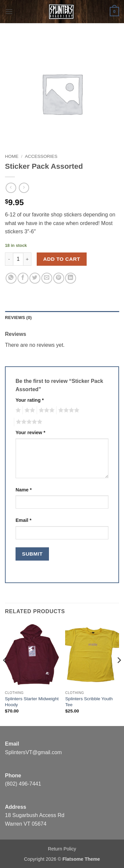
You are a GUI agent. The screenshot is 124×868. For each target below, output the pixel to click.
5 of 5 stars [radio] (28, 422)
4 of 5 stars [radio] (68, 410)
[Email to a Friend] (47, 278)
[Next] (119, 673)
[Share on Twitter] (35, 278)
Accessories (41, 156)
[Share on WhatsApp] (11, 278)
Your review (30, 433)
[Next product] (11, 188)
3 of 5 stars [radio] (46, 410)
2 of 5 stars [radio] (29, 410)
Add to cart (62, 259)
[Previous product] (24, 188)
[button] (9, 11)
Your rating (30, 400)
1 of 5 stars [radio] (17, 410)
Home (12, 156)
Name (24, 490)
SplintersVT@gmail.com (33, 752)
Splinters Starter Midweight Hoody (32, 702)
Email (23, 520)
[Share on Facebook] (23, 278)
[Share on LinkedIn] (71, 278)
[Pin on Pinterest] (59, 278)
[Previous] (5, 673)
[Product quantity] (18, 259)
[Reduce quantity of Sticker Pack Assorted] (9, 259)
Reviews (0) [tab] (18, 318)
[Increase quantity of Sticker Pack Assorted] (27, 259)
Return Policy (62, 849)
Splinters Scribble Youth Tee (89, 702)
